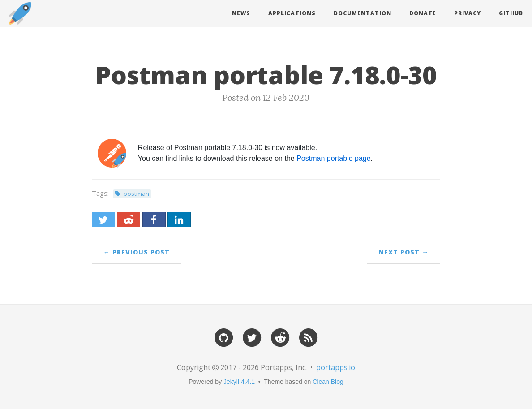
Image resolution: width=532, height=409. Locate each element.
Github (511, 13)
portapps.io (336, 367)
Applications (292, 13)
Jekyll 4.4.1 (239, 382)
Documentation (363, 13)
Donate (423, 13)
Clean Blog (328, 382)
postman (136, 194)
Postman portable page (333, 158)
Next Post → (403, 252)
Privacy (468, 13)
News (241, 13)
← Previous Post (137, 252)
